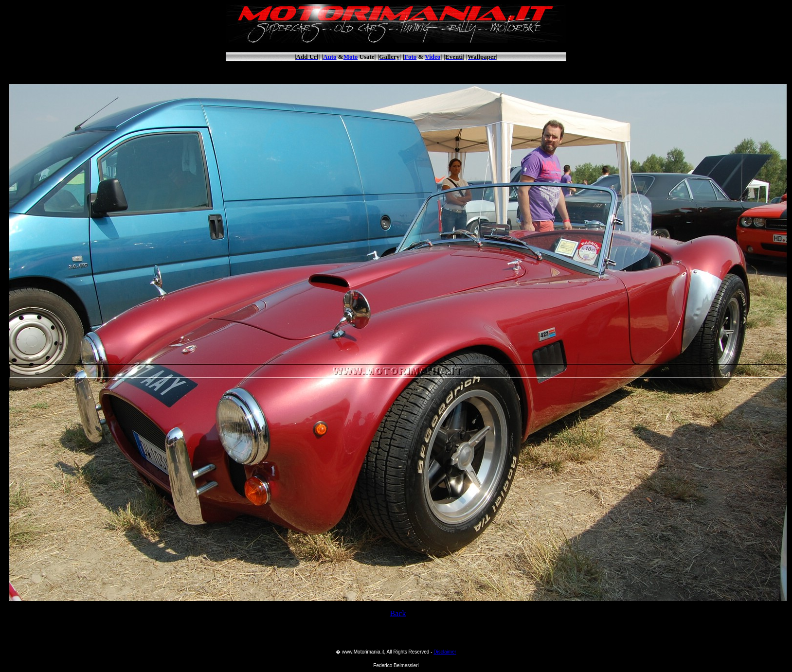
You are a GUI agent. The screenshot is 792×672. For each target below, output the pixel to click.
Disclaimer (445, 652)
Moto (351, 57)
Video (432, 57)
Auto (330, 57)
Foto (410, 57)
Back (398, 613)
